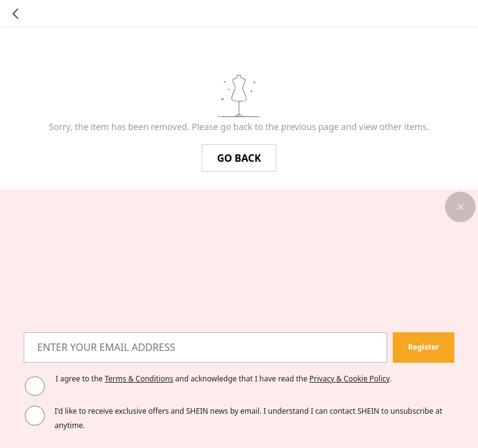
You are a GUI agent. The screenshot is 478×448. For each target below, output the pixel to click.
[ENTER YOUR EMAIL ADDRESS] (205, 348)
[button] (460, 207)
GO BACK (239, 158)
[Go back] (16, 14)
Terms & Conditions (139, 379)
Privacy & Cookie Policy (349, 379)
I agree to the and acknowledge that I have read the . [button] (223, 379)
